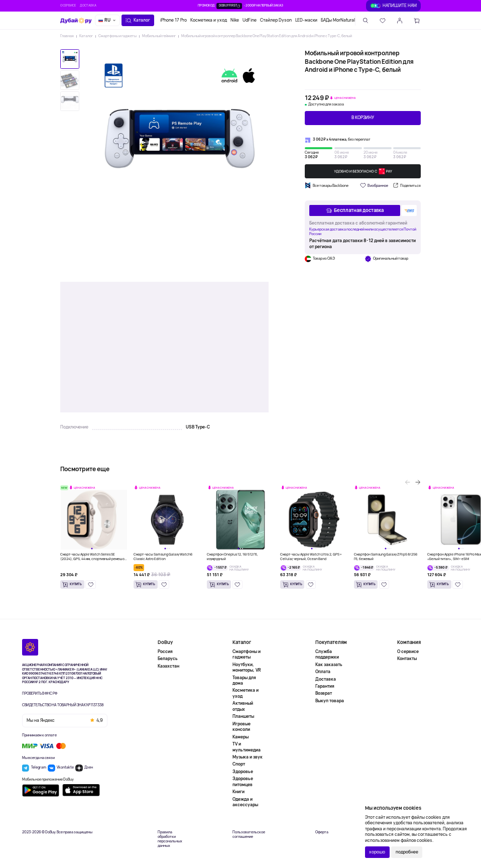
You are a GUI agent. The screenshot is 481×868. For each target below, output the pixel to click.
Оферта (322, 832)
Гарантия (325, 686)
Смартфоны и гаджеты (117, 36)
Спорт (239, 764)
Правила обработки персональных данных (170, 839)
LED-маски (306, 20)
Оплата (323, 672)
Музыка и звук (248, 757)
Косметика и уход (209, 20)
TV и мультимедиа (247, 747)
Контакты (407, 659)
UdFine (250, 20)
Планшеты (243, 716)
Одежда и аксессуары (245, 802)
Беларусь (168, 659)
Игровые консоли (242, 727)
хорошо (377, 852)
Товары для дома (244, 680)
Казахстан (168, 666)
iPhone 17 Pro (173, 20)
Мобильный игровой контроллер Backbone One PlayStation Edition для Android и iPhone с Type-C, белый (267, 36)
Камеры (240, 737)
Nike (235, 20)
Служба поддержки (327, 655)
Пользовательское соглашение (249, 835)
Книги (238, 792)
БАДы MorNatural (338, 20)
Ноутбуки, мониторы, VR (247, 667)
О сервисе (68, 6)
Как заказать (329, 665)
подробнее (407, 852)
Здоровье (243, 772)
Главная (67, 36)
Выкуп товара (330, 701)
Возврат (324, 693)
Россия (165, 652)
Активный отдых (243, 706)
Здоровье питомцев (243, 781)
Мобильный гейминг (159, 36)
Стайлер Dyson (276, 20)
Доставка (88, 6)
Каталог (86, 36)
